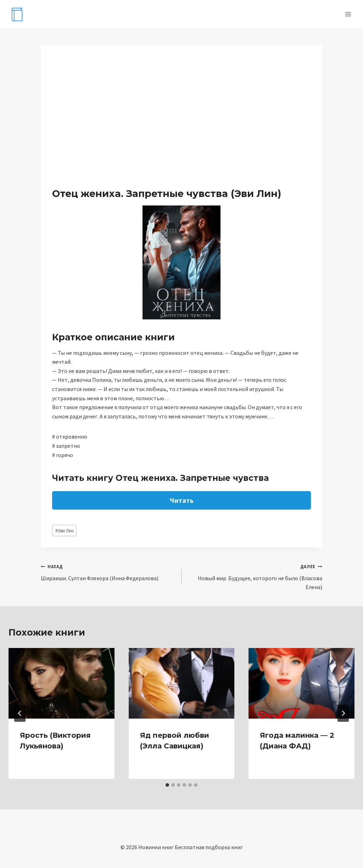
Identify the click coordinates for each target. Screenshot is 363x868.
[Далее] (343, 713)
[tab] (167, 785)
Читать (182, 500)
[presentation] (62, 683)
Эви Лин (65, 531)
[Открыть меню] (348, 14)
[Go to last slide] (20, 713)
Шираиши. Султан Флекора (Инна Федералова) (108, 572)
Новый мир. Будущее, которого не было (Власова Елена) (255, 576)
